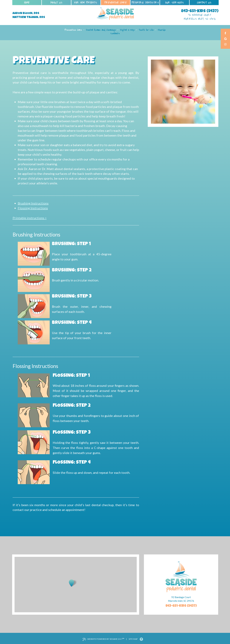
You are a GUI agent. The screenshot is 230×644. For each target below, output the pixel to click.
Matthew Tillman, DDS (29, 17)
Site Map (133, 639)
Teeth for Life (146, 30)
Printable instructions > (30, 218)
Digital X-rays (127, 30)
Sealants (115, 33)
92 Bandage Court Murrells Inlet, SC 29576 (200, 17)
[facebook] (225, 33)
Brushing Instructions (33, 203)
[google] (225, 39)
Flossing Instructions (33, 208)
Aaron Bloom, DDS (26, 13)
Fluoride (162, 30)
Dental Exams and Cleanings (101, 30)
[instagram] (225, 45)
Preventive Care (73, 30)
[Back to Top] (141, 639)
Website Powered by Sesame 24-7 (103, 639)
